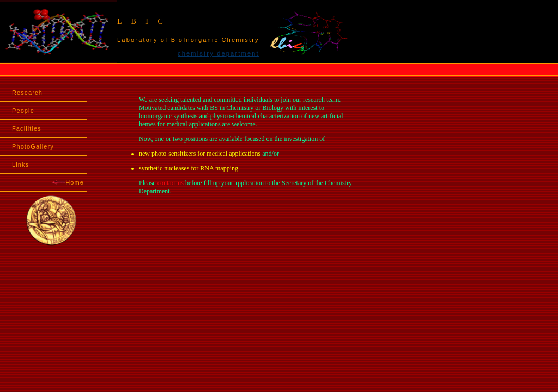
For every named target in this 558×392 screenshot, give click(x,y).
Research (27, 93)
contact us (171, 183)
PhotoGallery (33, 146)
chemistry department (219, 53)
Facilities (27, 128)
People (23, 111)
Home (68, 182)
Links (20, 164)
